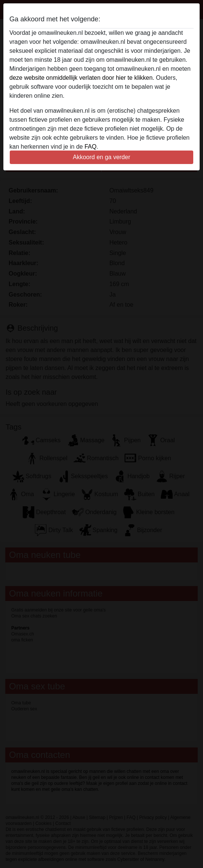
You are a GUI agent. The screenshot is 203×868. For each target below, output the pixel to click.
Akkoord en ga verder (101, 157)
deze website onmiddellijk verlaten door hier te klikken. (82, 78)
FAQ (90, 147)
